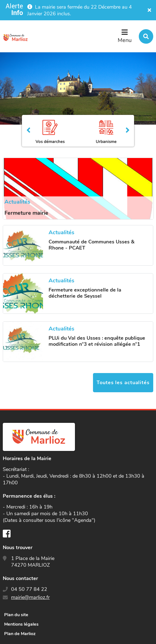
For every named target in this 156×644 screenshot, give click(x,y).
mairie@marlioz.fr (30, 597)
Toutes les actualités (123, 383)
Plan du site (16, 615)
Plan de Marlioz (20, 634)
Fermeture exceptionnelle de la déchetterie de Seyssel (85, 293)
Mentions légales (21, 624)
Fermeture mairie (26, 213)
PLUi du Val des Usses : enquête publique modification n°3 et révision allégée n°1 (97, 341)
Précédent (28, 131)
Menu (125, 40)
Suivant (128, 131)
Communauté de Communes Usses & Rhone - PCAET (91, 245)
